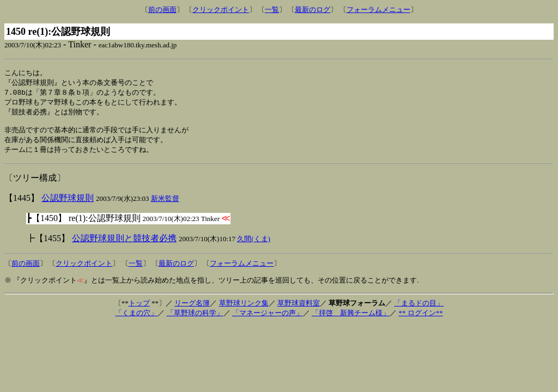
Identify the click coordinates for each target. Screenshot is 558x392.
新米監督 (165, 204)
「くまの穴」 (136, 319)
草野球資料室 (299, 309)
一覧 (272, 10)
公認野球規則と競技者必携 (124, 244)
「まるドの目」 (419, 309)
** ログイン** (420, 319)
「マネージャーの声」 (268, 319)
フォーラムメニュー (378, 10)
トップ (139, 309)
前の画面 (162, 10)
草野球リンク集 (244, 309)
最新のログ (313, 10)
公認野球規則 (68, 204)
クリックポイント (221, 10)
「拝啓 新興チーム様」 (351, 319)
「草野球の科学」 (195, 319)
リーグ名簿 (192, 309)
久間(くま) (254, 245)
